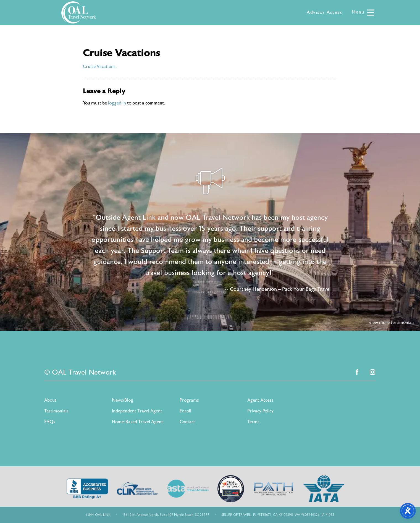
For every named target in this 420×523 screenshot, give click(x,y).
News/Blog (123, 400)
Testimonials (56, 411)
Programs (189, 400)
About (50, 400)
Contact (187, 422)
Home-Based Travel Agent (137, 422)
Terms (253, 422)
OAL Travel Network (79, 12)
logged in (117, 103)
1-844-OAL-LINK (98, 515)
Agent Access (260, 400)
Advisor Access (324, 12)
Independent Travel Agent (137, 411)
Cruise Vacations (99, 67)
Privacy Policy (260, 411)
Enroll (185, 411)
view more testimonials (392, 323)
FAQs (50, 422)
